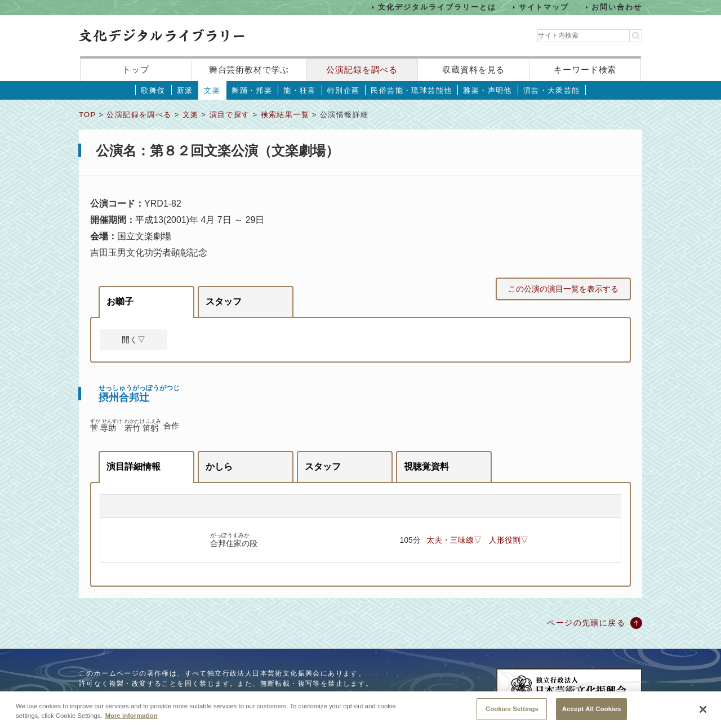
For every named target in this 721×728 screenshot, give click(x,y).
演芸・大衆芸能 (552, 90)
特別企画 (344, 90)
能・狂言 (300, 90)
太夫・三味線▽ (454, 540)
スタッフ (224, 302)
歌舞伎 (153, 90)
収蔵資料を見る (473, 70)
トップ (136, 70)
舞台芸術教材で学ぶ (249, 70)
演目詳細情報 (133, 466)
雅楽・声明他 (487, 90)
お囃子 (120, 302)
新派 (185, 90)
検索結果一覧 (285, 115)
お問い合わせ (617, 7)
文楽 (212, 90)
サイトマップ (544, 7)
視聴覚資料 (426, 466)
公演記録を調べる (362, 70)
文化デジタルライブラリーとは (437, 7)
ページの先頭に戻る (586, 623)
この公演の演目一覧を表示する (563, 289)
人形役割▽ (509, 540)
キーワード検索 (585, 70)
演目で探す (230, 115)
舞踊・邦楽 (252, 90)
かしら (219, 466)
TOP (87, 115)
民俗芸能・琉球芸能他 (411, 90)
